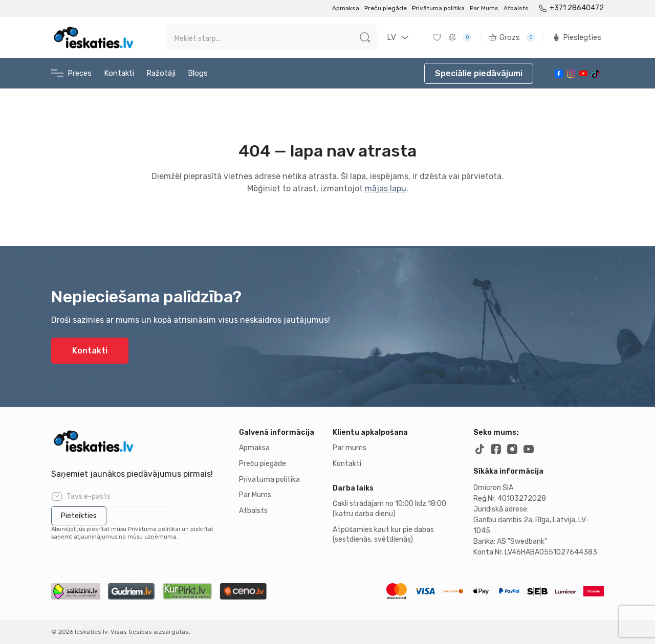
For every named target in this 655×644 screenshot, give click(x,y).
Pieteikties (79, 516)
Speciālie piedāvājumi (479, 73)
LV (391, 37)
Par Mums (484, 8)
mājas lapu (386, 188)
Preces (71, 73)
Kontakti (119, 73)
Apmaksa (346, 8)
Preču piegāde (386, 8)
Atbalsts (516, 8)
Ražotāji (161, 73)
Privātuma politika (438, 8)
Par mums (350, 448)
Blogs (198, 73)
